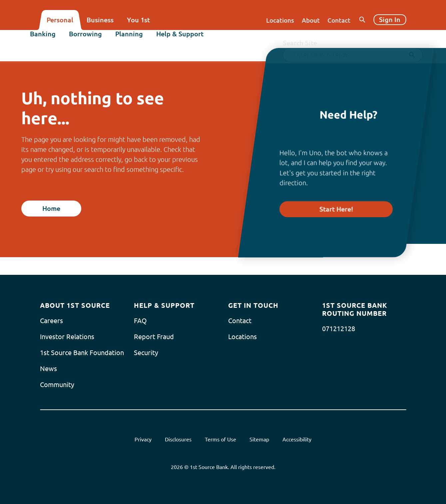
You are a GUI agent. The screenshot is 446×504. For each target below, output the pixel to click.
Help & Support (190, 39)
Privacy (143, 439)
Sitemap (259, 439)
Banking (53, 39)
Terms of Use (221, 439)
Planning (139, 39)
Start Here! (336, 209)
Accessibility (297, 439)
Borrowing (95, 39)
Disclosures (178, 439)
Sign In (390, 19)
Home (51, 208)
